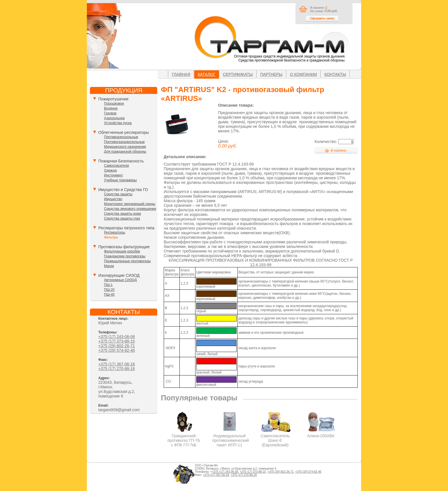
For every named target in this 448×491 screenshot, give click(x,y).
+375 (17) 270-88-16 (117, 369)
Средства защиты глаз (122, 218)
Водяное (111, 108)
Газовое (110, 113)
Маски (109, 266)
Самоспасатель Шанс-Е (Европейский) (275, 438)
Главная (181, 74)
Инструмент (113, 175)
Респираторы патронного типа (126, 228)
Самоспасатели (116, 166)
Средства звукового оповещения (130, 209)
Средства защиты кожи (122, 214)
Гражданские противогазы (125, 256)
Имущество (113, 199)
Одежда (110, 170)
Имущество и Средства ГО (123, 190)
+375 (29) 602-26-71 (117, 346)
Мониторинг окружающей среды (130, 204)
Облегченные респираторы (124, 132)
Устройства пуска (118, 123)
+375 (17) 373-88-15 (117, 341)
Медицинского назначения (125, 147)
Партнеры (271, 74)
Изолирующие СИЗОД (119, 275)
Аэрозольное (114, 118)
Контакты (335, 74)
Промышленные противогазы (127, 261)
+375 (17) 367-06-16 (117, 364)
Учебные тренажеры (120, 180)
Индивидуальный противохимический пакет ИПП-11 (231, 438)
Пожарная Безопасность (121, 161)
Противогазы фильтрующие (124, 247)
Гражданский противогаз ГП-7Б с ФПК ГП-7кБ (184, 438)
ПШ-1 (108, 285)
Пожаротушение (113, 99)
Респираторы (115, 232)
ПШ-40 (109, 295)
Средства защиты (118, 194)
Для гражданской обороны (125, 152)
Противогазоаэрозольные (124, 142)
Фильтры (111, 237)
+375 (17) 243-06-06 (117, 337)
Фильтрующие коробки (122, 251)
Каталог (207, 74)
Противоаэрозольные (121, 137)
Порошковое (114, 104)
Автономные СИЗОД (120, 280)
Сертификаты (238, 74)
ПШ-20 (109, 290)
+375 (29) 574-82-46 (117, 350)
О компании (304, 74)
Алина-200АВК (321, 434)
